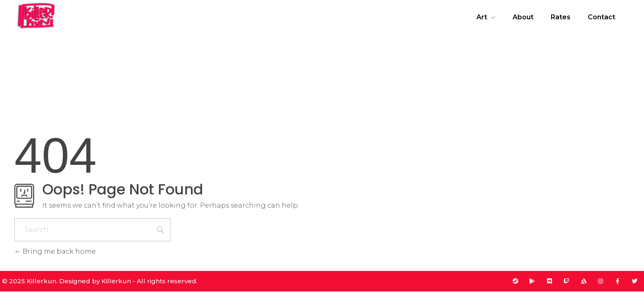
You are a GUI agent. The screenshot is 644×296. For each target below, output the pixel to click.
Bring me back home (55, 251)
